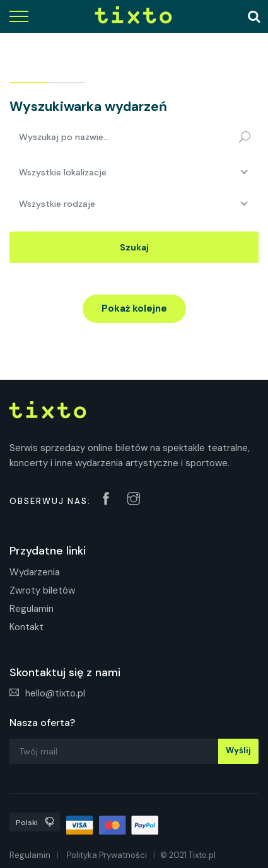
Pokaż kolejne (134, 308)
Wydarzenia (35, 572)
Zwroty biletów (42, 590)
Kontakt (26, 627)
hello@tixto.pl (47, 693)
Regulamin (32, 609)
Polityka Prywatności (107, 855)
